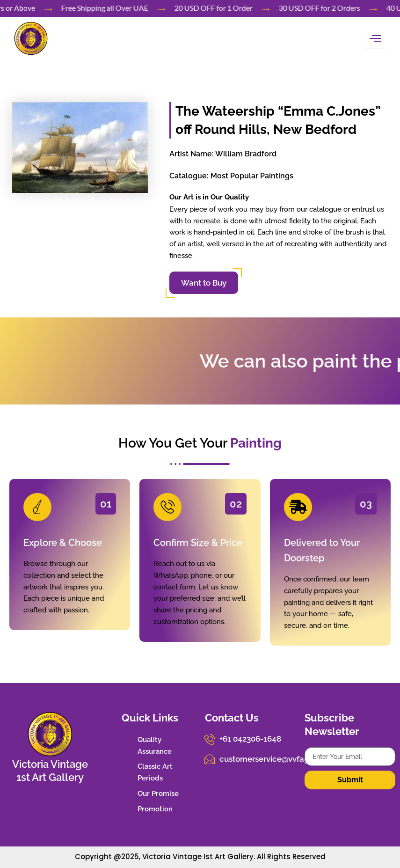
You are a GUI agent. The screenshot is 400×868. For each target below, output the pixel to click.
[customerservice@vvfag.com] (210, 758)
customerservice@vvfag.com (271, 758)
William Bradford (246, 154)
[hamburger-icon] (375, 38)
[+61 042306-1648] (210, 739)
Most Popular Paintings (252, 176)
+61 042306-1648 (249, 739)
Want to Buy (204, 283)
